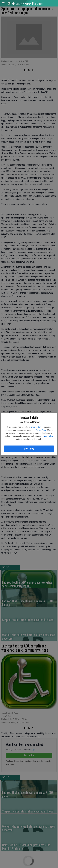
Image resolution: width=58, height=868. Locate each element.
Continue (29, 449)
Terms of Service (37, 427)
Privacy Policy (41, 430)
